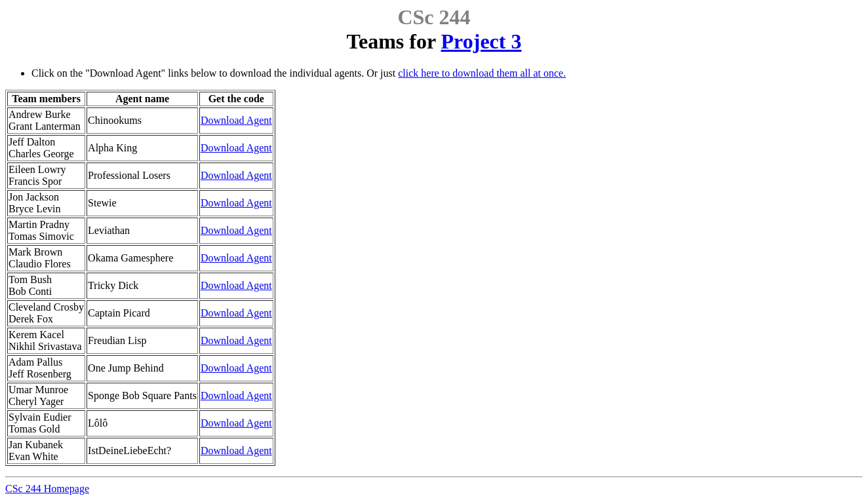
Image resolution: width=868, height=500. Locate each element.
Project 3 (482, 41)
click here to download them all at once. (482, 73)
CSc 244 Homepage (47, 489)
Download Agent (236, 120)
